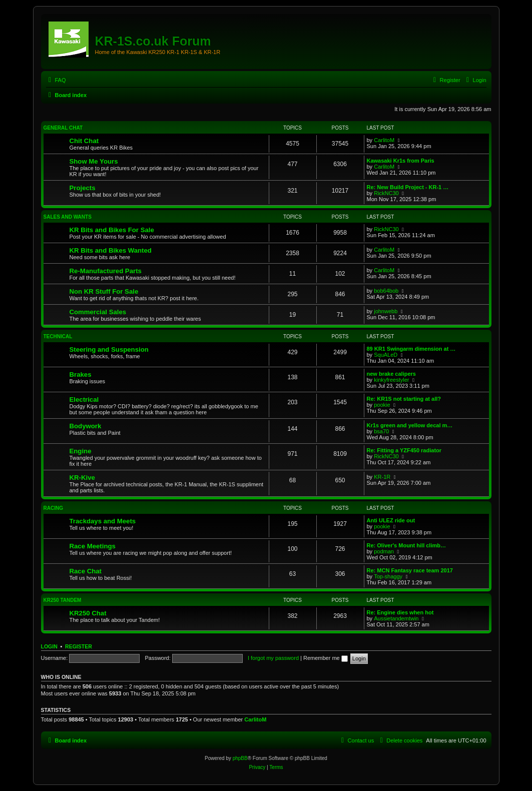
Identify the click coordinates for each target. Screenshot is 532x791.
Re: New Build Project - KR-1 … (408, 187)
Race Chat (86, 571)
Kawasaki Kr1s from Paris (401, 161)
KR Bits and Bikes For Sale (112, 230)
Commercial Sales (98, 312)
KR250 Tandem (63, 600)
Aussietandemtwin (396, 618)
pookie (382, 405)
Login (49, 646)
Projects (83, 188)
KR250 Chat (88, 613)
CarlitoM (384, 140)
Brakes (81, 374)
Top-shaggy (388, 576)
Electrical (84, 400)
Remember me (326, 658)
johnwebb (386, 311)
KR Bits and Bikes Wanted (111, 250)
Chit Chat (84, 141)
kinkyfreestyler (391, 380)
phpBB (240, 758)
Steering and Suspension (109, 349)
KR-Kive (82, 478)
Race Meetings (93, 546)
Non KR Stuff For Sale (104, 291)
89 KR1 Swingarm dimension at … (411, 349)
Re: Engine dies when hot (400, 612)
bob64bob (386, 291)
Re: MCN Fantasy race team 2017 (410, 570)
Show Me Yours (94, 161)
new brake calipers (391, 374)
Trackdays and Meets (103, 521)
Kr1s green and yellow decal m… (410, 425)
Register (79, 646)
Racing (53, 508)
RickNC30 (386, 193)
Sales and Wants (68, 217)
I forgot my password (273, 658)
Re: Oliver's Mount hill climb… (406, 545)
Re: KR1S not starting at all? (404, 399)
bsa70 (381, 431)
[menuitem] (56, 80)
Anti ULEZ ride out (391, 520)
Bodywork (86, 426)
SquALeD (386, 355)
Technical (58, 336)
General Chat (63, 128)
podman (384, 551)
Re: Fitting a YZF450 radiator (404, 450)
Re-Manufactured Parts (106, 271)
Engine (81, 451)
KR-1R (382, 477)
